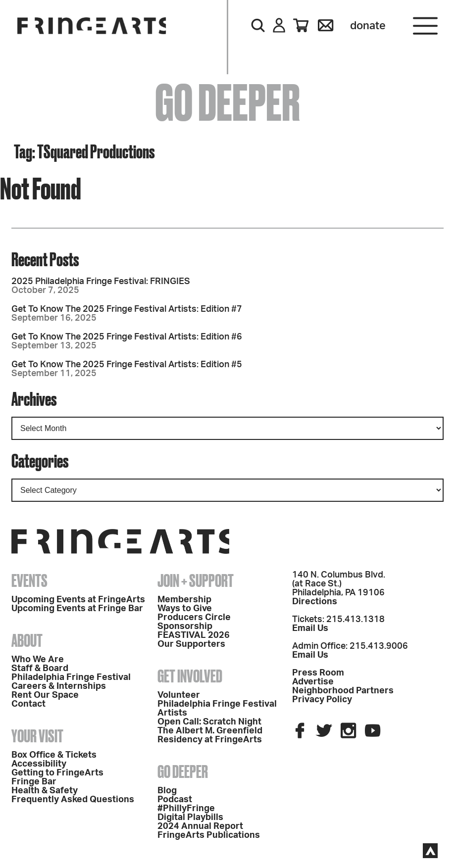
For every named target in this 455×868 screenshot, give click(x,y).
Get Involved (190, 676)
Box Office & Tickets (54, 755)
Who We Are (38, 660)
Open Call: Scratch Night (209, 722)
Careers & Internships (59, 686)
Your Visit (37, 736)
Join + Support (196, 580)
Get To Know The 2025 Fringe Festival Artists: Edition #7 (127, 309)
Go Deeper (183, 772)
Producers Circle (194, 618)
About (27, 640)
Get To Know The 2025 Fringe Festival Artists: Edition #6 (127, 337)
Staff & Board (40, 669)
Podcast (175, 800)
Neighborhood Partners (343, 691)
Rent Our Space (45, 695)
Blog (167, 791)
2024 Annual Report (200, 826)
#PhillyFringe (186, 809)
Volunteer (179, 695)
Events (29, 580)
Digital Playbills (190, 818)
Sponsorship (185, 627)
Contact (28, 704)
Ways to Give (185, 609)
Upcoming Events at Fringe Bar (77, 609)
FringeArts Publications (209, 835)
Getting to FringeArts (57, 773)
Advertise (313, 682)
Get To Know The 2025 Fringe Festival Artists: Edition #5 (127, 365)
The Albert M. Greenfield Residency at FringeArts (210, 735)
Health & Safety (45, 791)
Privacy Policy (322, 700)
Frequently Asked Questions (73, 800)
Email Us (310, 628)
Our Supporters (191, 644)
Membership (184, 600)
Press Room (318, 673)
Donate (368, 26)
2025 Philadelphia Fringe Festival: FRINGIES (101, 282)
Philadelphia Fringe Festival (71, 677)
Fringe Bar (34, 782)
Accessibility (39, 764)
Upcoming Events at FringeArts (78, 600)
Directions (315, 602)
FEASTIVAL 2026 (194, 635)
